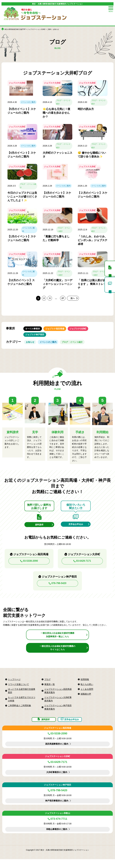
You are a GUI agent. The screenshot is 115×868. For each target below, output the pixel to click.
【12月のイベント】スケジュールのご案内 (21, 282)
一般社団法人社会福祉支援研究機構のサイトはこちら (57, 654)
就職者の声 (86, 700)
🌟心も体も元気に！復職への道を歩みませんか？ (56, 113)
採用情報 (85, 686)
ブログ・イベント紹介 (63, 102)
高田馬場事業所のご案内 (57, 753)
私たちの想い (87, 690)
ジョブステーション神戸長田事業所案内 (58, 713)
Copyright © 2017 (33, 859)
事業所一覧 (50, 690)
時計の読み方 (86, 109)
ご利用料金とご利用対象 (19, 712)
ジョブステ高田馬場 (57, 329)
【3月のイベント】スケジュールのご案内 (57, 195)
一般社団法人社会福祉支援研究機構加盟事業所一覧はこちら (57, 641)
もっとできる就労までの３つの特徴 (22, 705)
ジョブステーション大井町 (36, 29)
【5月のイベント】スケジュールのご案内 (22, 111)
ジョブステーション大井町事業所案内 (58, 705)
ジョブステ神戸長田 (35, 337)
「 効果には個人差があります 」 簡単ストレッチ (92, 284)
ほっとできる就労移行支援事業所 (22, 697)
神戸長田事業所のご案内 (57, 810)
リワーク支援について (18, 690)
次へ (73, 298)
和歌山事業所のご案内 (57, 838)
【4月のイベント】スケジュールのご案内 (22, 155)
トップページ (14, 686)
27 (63, 298)
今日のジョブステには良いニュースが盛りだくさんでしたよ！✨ (22, 197)
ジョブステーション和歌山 (57, 822)
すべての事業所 (33, 329)
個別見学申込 (110, 285)
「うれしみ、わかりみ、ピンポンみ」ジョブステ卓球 (93, 240)
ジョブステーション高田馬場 (57, 737)
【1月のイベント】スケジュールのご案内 (22, 238)
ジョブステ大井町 (82, 329)
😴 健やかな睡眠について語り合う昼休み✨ (92, 155)
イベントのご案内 (28, 102)
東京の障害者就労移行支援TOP (15, 29)
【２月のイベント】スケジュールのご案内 (93, 195)
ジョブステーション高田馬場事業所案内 (58, 697)
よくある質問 (87, 695)
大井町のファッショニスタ (57, 155)
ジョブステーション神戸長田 (57, 794)
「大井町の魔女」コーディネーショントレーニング (57, 284)
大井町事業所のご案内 (57, 781)
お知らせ (31, 346)
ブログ (47, 686)
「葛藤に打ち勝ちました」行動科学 (56, 238)
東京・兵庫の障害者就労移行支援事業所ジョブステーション (57, 4)
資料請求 (39, 530)
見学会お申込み (76, 530)
